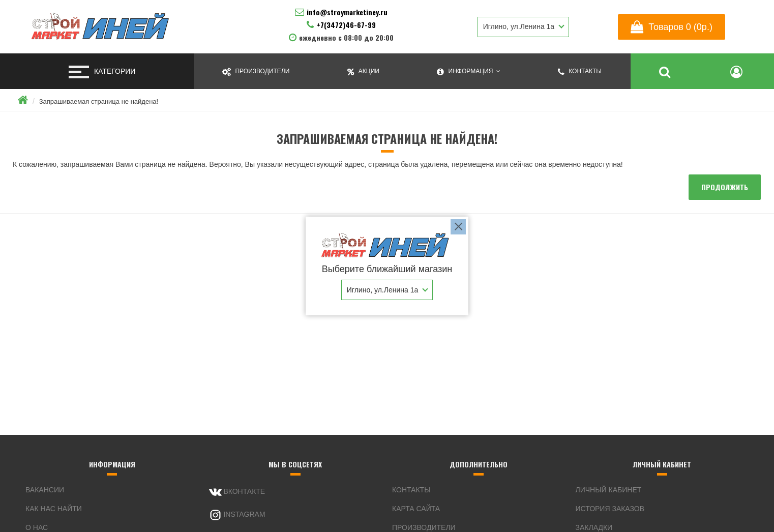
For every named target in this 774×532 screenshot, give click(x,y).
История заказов (610, 509)
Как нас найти (54, 509)
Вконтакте (237, 492)
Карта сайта (416, 509)
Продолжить (725, 187)
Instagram (237, 515)
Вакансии (45, 490)
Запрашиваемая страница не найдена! (99, 101)
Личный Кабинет (609, 490)
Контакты (411, 490)
